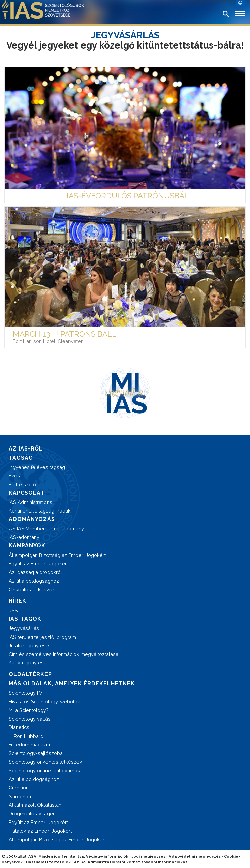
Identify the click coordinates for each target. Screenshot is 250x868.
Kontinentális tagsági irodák (40, 511)
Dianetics (19, 727)
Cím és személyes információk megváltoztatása (64, 654)
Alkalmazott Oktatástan (35, 805)
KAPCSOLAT (27, 493)
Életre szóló (22, 484)
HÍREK (18, 601)
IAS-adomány (24, 537)
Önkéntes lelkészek (32, 590)
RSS (13, 610)
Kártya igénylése (28, 663)
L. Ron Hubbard (26, 736)
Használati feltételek (48, 862)
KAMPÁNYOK (27, 545)
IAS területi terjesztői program (42, 637)
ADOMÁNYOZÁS (32, 519)
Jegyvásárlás (24, 628)
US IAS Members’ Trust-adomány (46, 529)
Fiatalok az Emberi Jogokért (40, 831)
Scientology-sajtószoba (36, 753)
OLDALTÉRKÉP (30, 674)
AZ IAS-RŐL (26, 449)
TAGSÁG (21, 458)
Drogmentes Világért (32, 814)
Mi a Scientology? (29, 710)
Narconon (20, 796)
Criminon (19, 788)
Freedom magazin (29, 745)
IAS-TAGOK (25, 619)
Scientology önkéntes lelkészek (45, 762)
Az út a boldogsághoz (34, 581)
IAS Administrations (30, 502)
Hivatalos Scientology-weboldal (45, 701)
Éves (14, 476)
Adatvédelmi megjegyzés (195, 856)
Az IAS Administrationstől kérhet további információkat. (131, 862)
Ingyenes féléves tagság (37, 467)
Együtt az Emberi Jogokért (38, 564)
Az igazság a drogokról (35, 572)
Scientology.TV (26, 693)
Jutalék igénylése (29, 645)
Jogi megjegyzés (149, 856)
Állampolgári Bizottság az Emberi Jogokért (57, 555)
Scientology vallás (30, 719)
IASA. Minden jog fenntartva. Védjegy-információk (78, 856)
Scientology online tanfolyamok (44, 770)
